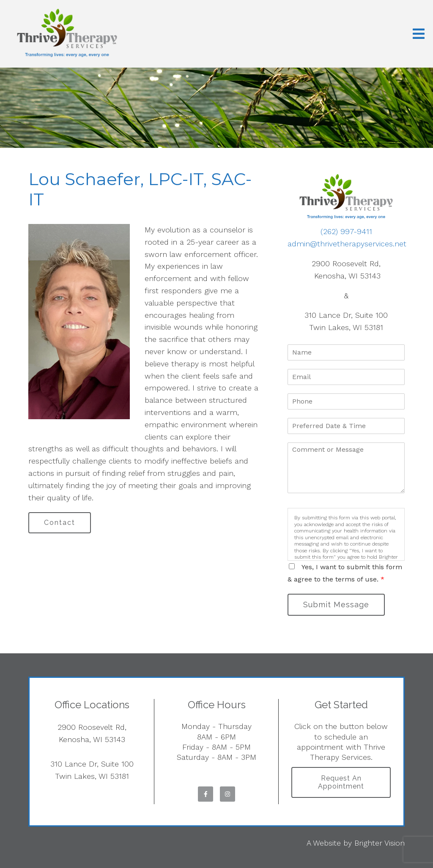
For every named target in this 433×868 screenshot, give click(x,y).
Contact (60, 523)
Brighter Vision (380, 843)
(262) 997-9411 (346, 231)
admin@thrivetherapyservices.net (347, 244)
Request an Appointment (341, 782)
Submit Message (336, 605)
